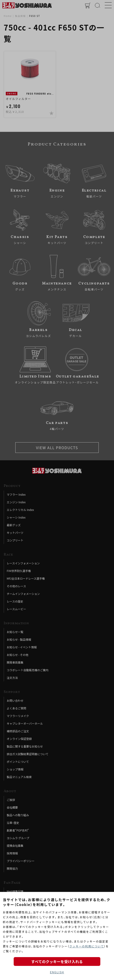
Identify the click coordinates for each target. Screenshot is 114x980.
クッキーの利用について (87, 946)
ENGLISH (57, 972)
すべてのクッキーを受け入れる (57, 961)
